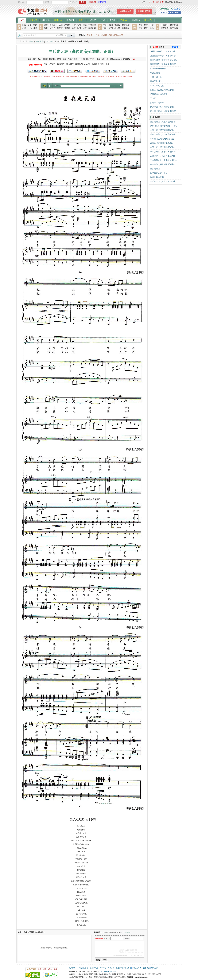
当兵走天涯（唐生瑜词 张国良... (164, 182)
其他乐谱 (92, 28)
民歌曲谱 (40, 42)
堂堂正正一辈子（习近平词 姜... (164, 56)
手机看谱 (93, 71)
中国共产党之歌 (157, 86)
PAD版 (86, 968)
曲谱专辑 (58, 20)
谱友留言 (160, 2)
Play (50, 86)
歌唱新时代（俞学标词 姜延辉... (164, 60)
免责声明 (119, 968)
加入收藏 (110, 71)
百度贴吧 (95, 64)
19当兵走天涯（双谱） (160, 173)
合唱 (24, 28)
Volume (120, 86)
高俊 (35, 59)
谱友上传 (165, 28)
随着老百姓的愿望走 (159, 94)
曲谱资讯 (136, 20)
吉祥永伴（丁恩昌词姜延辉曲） (164, 156)
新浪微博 (61, 64)
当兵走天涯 (155, 169)
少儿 (30, 28)
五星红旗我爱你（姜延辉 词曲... (164, 51)
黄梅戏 (117, 25)
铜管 (79, 25)
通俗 (30, 25)
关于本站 (103, 968)
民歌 (24, 25)
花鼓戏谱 (126, 25)
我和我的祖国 (101, 35)
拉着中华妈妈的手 (158, 69)
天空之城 (91, 35)
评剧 (111, 28)
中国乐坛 (124, 20)
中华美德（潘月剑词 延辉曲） (163, 164)
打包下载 (57, 71)
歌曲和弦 (174, 28)
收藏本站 (178, 2)
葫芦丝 (52, 28)
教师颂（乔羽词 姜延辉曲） (162, 143)
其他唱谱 (126, 28)
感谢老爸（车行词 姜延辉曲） (163, 107)
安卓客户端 (94, 968)
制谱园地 (46, 20)
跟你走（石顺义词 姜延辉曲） (163, 90)
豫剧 (105, 28)
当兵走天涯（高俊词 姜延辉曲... (164, 122)
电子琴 (52, 25)
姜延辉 (45, 59)
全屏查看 (75, 71)
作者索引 (70, 20)
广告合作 (111, 968)
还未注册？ (127, 932)
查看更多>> (176, 47)
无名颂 (153, 98)
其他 (152, 28)
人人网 (87, 64)
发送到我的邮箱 (37, 71)
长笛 (74, 25)
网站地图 (127, 968)
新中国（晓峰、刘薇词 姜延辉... (164, 111)
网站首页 (72, 968)
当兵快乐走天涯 (157, 177)
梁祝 (110, 35)
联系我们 (155, 968)
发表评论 (128, 71)
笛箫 (46, 28)
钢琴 (46, 25)
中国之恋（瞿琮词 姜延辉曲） (163, 147)
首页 (143, 2)
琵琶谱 (67, 28)
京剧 (105, 25)
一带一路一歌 (156, 77)
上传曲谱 (151, 2)
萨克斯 (67, 25)
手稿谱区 (165, 25)
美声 (35, 25)
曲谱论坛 (148, 20)
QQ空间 (52, 64)
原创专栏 (33, 20)
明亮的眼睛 (155, 73)
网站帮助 (169, 2)
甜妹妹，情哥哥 (157, 103)
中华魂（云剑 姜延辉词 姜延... (163, 139)
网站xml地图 (137, 968)
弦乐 (141, 28)
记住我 (75, 2)
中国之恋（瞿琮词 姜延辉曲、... (164, 130)
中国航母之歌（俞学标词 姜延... (164, 160)
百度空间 (79, 64)
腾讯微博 (70, 64)
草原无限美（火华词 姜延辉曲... (164, 135)
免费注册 (92, 2)
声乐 (141, 25)
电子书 (81, 20)
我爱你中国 (118, 35)
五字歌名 (50, 42)
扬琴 (74, 28)
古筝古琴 (92, 25)
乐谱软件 (93, 20)
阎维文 (59, 59)
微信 (46, 64)
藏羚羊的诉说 (156, 81)
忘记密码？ (103, 2)
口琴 (79, 28)
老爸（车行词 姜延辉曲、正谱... (164, 126)
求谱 (103, 20)
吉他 (85, 25)
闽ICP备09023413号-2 (109, 971)
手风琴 (60, 25)
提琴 (85, 28)
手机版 (112, 20)
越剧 (111, 25)
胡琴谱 (60, 28)
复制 (102, 64)
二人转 (117, 28)
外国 (35, 28)
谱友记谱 (174, 25)
